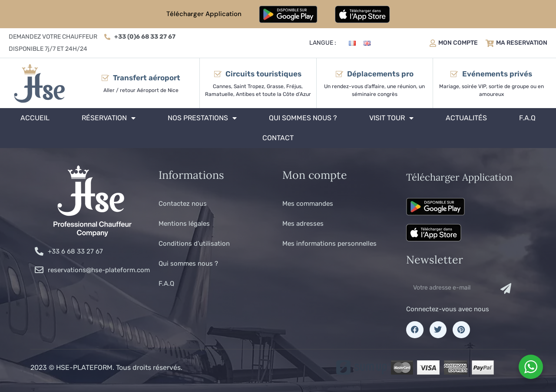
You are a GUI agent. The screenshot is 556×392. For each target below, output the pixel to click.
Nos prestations (202, 118)
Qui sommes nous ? (303, 118)
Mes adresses (303, 224)
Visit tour (391, 118)
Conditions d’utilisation (194, 244)
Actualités (466, 118)
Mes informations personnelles (329, 244)
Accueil (35, 118)
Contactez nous (183, 204)
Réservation (109, 118)
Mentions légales (184, 224)
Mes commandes (308, 204)
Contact (278, 138)
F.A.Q (527, 118)
